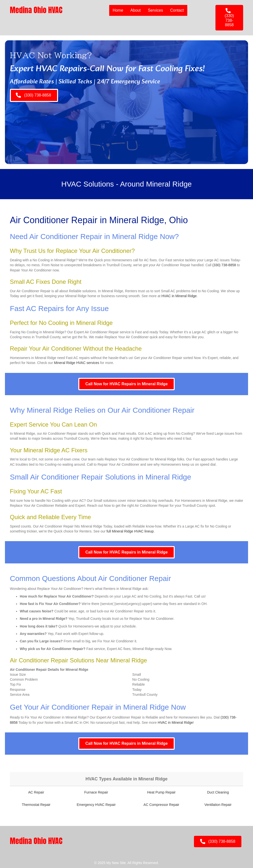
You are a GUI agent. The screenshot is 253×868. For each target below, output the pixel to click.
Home (118, 10)
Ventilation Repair (218, 805)
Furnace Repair (96, 792)
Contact (177, 10)
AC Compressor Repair (161, 805)
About (136, 10)
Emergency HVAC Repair (96, 805)
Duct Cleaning (218, 792)
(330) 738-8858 (224, 265)
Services (155, 10)
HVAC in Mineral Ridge (179, 296)
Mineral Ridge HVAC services (76, 363)
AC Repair (36, 792)
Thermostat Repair (36, 805)
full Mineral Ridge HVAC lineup (130, 531)
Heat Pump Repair (161, 792)
